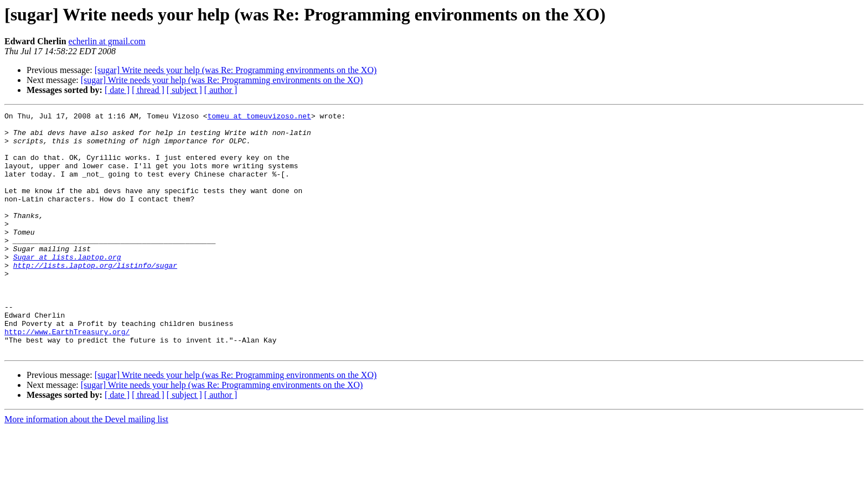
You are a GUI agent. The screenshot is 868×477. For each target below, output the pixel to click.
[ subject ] (184, 90)
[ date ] (117, 90)
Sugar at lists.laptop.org (67, 287)
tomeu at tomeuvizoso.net (259, 117)
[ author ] (221, 90)
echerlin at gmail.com (107, 41)
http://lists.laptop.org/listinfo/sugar (95, 297)
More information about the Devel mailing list (86, 467)
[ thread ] (148, 90)
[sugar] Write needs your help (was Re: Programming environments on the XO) (236, 70)
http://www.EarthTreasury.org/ (67, 376)
